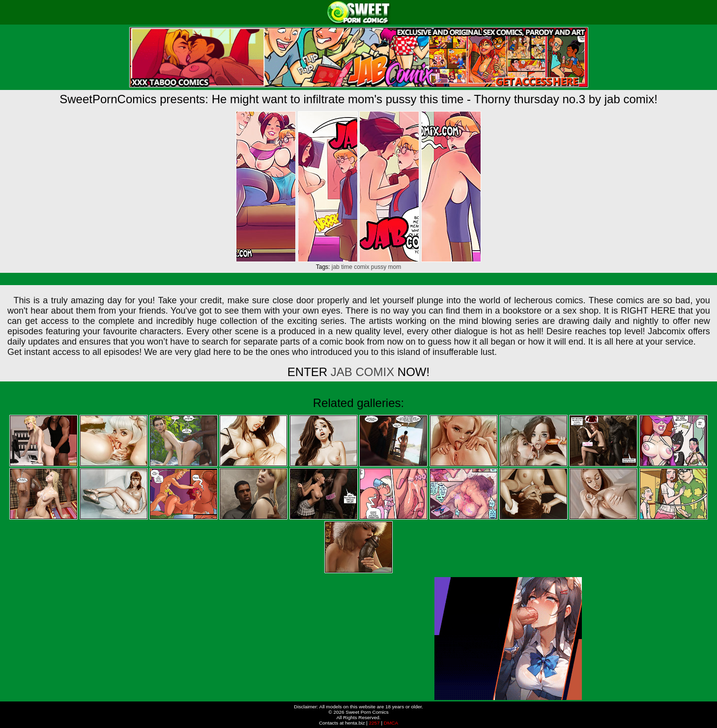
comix (361, 267)
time (347, 267)
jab (336, 267)
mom (395, 267)
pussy (379, 267)
